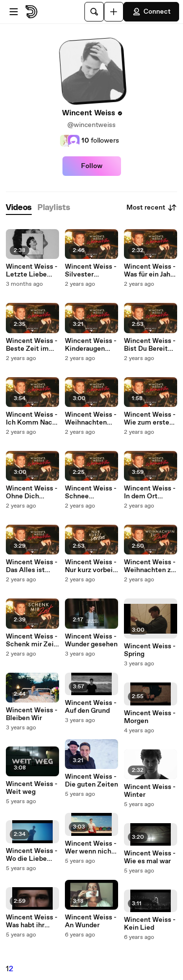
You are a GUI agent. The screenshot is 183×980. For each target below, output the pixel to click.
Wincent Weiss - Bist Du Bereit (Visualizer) (150, 345)
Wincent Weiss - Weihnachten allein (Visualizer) (91, 419)
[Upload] (114, 12)
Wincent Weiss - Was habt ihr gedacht (32, 921)
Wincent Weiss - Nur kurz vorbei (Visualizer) (91, 566)
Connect (151, 12)
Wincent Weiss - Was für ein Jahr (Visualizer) (150, 271)
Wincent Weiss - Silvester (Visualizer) (91, 271)
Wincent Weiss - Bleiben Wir (32, 714)
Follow (92, 166)
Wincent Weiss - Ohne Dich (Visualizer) (32, 492)
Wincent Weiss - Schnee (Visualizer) (91, 492)
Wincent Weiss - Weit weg (32, 788)
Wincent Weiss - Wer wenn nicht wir (91, 848)
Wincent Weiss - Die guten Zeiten (91, 781)
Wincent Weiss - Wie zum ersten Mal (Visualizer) (150, 419)
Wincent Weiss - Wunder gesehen (91, 640)
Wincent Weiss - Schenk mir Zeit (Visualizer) (32, 640)
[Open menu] (14, 12)
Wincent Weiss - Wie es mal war (150, 857)
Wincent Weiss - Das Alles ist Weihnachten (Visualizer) (32, 566)
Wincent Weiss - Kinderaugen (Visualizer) (91, 345)
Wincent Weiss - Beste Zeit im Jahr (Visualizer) (32, 345)
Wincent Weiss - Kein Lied (150, 924)
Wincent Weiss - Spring (150, 650)
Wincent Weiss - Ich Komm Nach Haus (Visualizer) (32, 419)
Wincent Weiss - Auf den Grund (91, 707)
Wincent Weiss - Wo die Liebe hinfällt (32, 855)
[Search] (94, 12)
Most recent (152, 208)
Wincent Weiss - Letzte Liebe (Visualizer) (32, 271)
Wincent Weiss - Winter (150, 791)
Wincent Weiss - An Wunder (91, 921)
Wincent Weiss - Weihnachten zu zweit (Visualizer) (150, 566)
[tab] (19, 208)
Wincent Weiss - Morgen (150, 717)
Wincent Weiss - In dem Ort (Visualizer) (150, 492)
